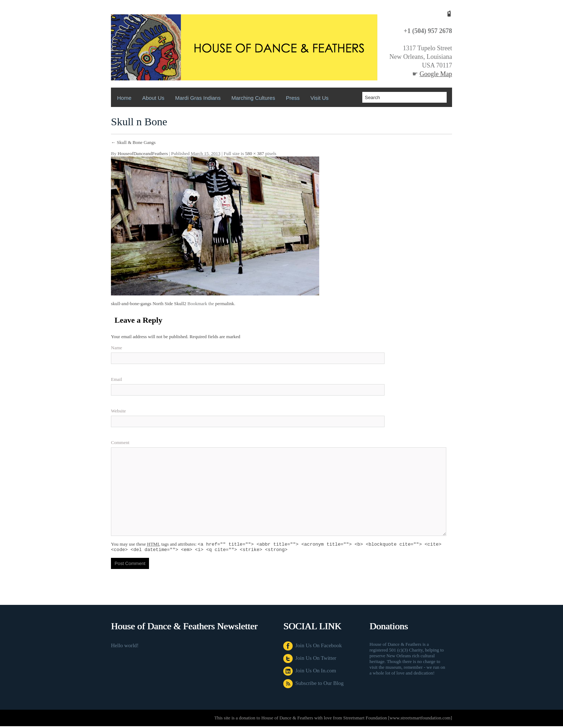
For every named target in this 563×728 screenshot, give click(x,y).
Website (118, 411)
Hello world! (125, 647)
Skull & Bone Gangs (133, 142)
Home (124, 98)
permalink (225, 304)
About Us (153, 98)
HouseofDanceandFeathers (143, 153)
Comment (120, 442)
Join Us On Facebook (313, 647)
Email (117, 379)
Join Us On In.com (310, 672)
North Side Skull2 (169, 304)
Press (293, 98)
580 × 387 (255, 153)
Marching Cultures (253, 98)
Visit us (320, 98)
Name (117, 348)
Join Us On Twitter (310, 660)
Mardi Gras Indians (198, 98)
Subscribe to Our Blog (313, 685)
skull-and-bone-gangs (131, 304)
